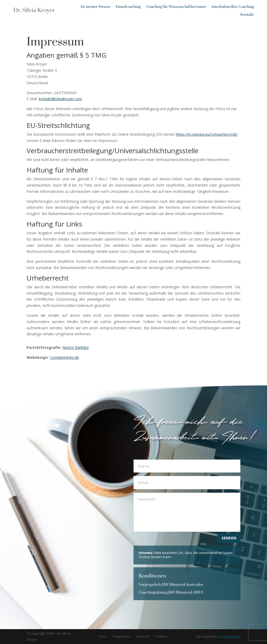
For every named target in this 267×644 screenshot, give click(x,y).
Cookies (161, 636)
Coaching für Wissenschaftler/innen (176, 7)
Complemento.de (64, 357)
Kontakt (247, 15)
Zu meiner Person (95, 7)
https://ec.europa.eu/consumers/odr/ (207, 134)
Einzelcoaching (128, 7)
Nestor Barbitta (75, 347)
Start (103, 636)
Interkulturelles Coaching (233, 7)
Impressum (122, 636)
